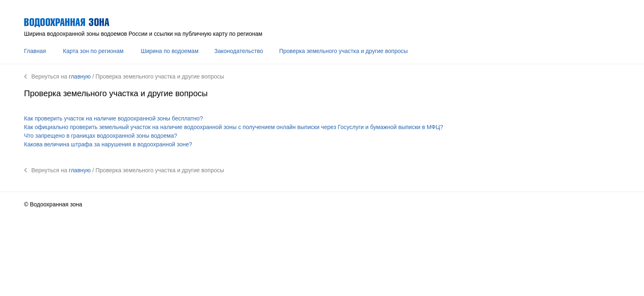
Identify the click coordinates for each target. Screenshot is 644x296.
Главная (35, 51)
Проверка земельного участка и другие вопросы (344, 51)
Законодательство (239, 51)
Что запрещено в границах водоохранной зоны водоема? (101, 136)
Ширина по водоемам (170, 51)
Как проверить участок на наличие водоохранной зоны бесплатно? (114, 118)
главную (79, 76)
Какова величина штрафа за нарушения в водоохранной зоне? (108, 144)
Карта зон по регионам (93, 51)
